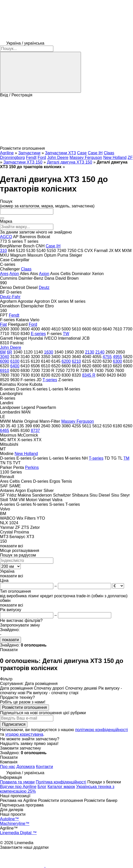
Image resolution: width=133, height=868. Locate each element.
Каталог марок (61, 787)
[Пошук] (40, 72)
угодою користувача (24, 734)
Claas (109, 153)
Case (82, 153)
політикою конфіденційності (101, 730)
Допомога (26, 767)
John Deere (58, 158)
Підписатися (14, 724)
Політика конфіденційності (61, 782)
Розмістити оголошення (24, 707)
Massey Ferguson (86, 158)
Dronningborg (12, 158)
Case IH (95, 153)
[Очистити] (2, 218)
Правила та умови (17, 782)
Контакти (44, 767)
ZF (130, 158)
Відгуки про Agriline (18, 787)
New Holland (115, 158)
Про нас (8, 767)
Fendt (31, 158)
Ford (42, 158)
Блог (42, 787)
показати (11, 640)
